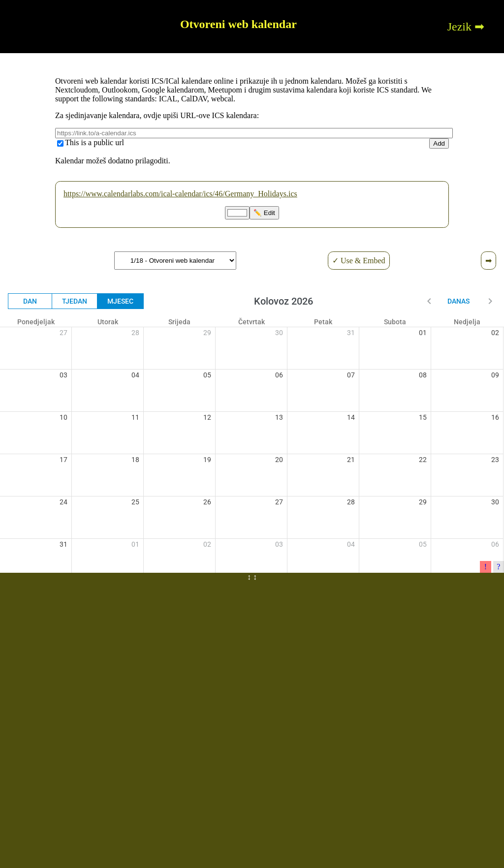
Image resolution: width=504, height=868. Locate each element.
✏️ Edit (264, 213)
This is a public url (94, 142)
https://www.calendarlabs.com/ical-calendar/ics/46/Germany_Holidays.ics (180, 194)
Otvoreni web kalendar (238, 24)
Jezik (459, 27)
